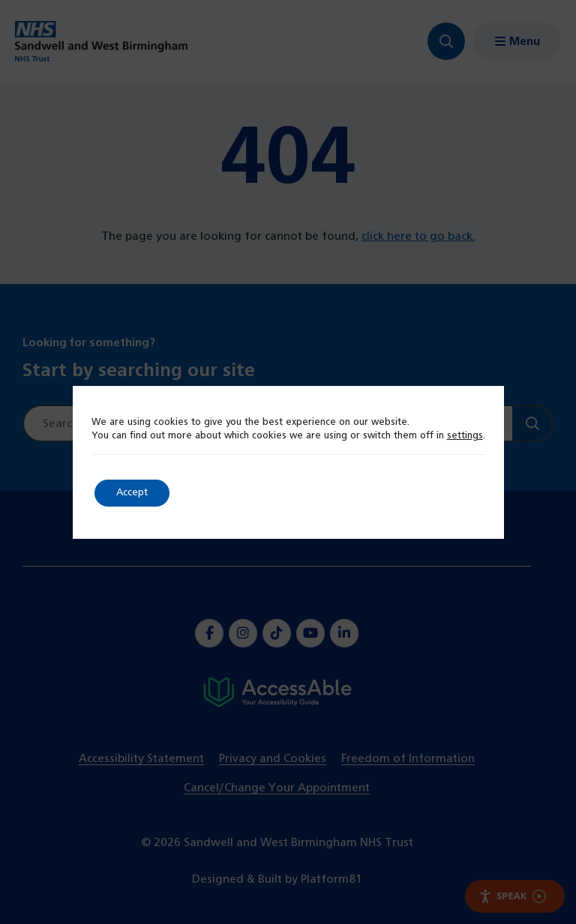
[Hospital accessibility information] (277, 692)
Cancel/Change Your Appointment (277, 788)
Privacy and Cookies (273, 759)
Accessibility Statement (141, 759)
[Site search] (268, 423)
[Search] (532, 423)
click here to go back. (418, 236)
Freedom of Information (408, 759)
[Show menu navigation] (517, 41)
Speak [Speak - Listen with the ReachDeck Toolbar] (512, 896)
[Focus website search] (445, 41)
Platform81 (331, 879)
